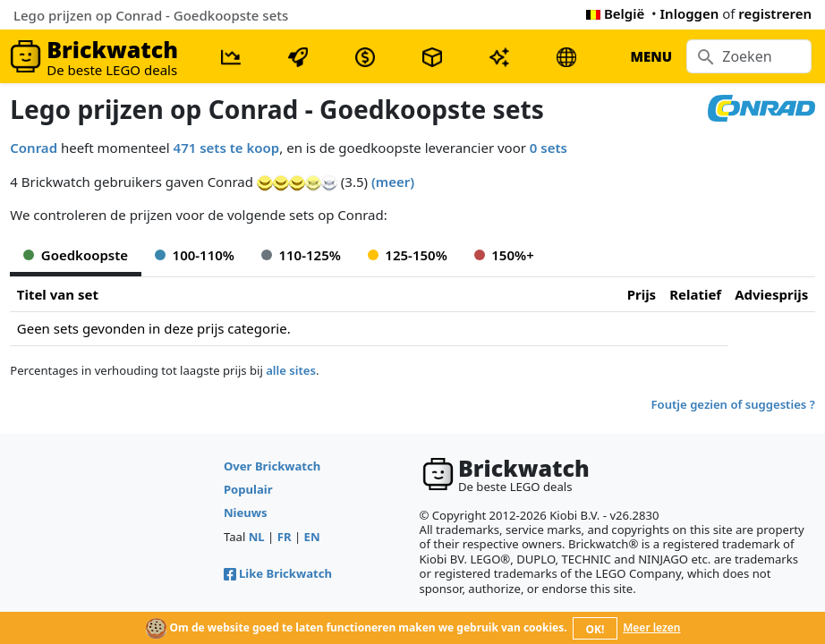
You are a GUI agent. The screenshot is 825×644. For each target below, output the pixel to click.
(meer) (393, 182)
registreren (775, 13)
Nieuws (246, 513)
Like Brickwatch (278, 573)
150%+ (504, 255)
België (615, 13)
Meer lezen (651, 627)
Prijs (642, 294)
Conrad (34, 148)
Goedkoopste (76, 255)
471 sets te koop (227, 148)
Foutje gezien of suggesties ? (733, 404)
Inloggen (690, 13)
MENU (651, 56)
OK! (595, 629)
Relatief (695, 294)
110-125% (301, 255)
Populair (248, 489)
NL (257, 537)
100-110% (195, 255)
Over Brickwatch (272, 466)
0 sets (549, 148)
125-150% (408, 255)
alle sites (291, 370)
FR (285, 537)
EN (312, 537)
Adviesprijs (771, 294)
